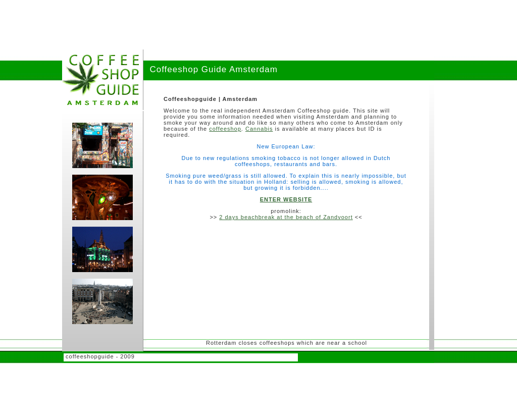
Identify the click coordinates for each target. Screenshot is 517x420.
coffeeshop (225, 129)
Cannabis (259, 129)
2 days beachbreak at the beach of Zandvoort (286, 217)
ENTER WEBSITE (286, 199)
